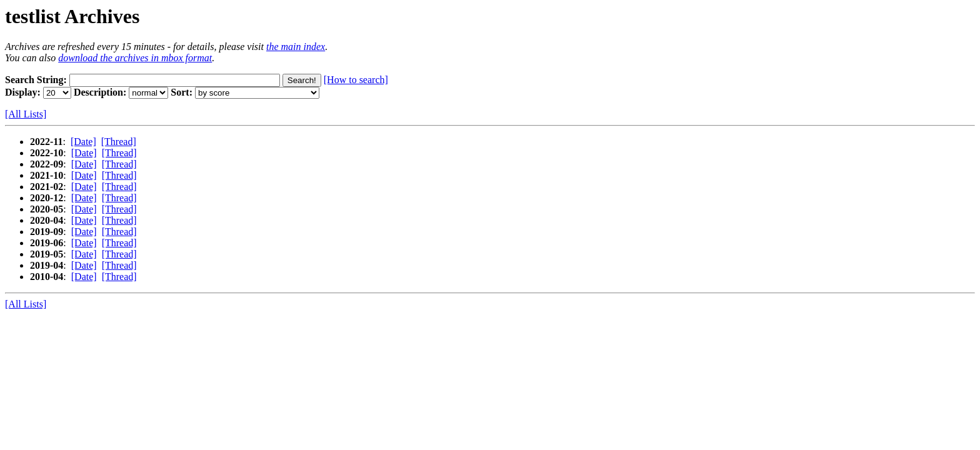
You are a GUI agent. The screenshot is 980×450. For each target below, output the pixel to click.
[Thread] (119, 142)
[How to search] (356, 80)
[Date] (83, 142)
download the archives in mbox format (135, 58)
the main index (296, 47)
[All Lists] (26, 114)
